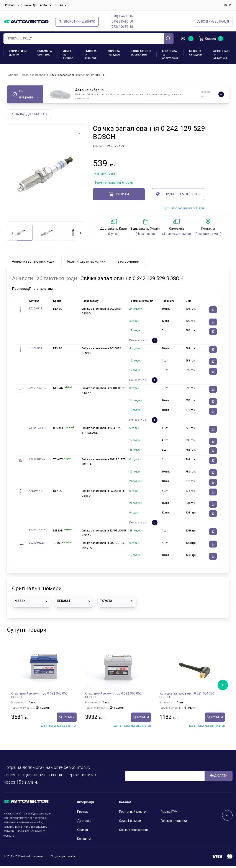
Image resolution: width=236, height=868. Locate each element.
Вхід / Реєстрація (213, 22)
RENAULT (74, 601)
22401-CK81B (37, 388)
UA (226, 5)
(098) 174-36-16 (122, 16)
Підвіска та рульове (91, 55)
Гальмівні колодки (174, 821)
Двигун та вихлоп (68, 55)
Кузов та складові (196, 53)
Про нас (9, 5)
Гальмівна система (45, 53)
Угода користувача (63, 857)
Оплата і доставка (34, 5)
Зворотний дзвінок (77, 22)
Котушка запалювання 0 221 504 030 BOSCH (187, 695)
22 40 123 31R (38, 428)
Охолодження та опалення (141, 53)
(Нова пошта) (145, 234)
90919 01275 (37, 459)
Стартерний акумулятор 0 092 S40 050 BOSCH (39, 695)
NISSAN (32, 601)
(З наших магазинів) (177, 234)
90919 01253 (37, 543)
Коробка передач (114, 53)
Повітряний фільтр (132, 812)
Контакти (60, 5)
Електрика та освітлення (170, 55)
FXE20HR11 (36, 491)
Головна (13, 75)
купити (119, 194)
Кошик (207, 39)
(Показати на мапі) (208, 234)
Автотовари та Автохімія (222, 55)
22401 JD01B (37, 530)
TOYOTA (117, 601)
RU (231, 5)
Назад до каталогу (29, 114)
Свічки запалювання (34, 75)
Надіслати (219, 776)
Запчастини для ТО (18, 53)
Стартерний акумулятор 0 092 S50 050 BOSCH (113, 695)
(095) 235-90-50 (122, 21)
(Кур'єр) (114, 234)
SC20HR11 (35, 308)
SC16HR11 (35, 348)
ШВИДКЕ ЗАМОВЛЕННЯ (178, 194)
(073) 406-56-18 (122, 27)
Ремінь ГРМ (169, 812)
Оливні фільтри (130, 821)
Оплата (83, 830)
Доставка (84, 821)
